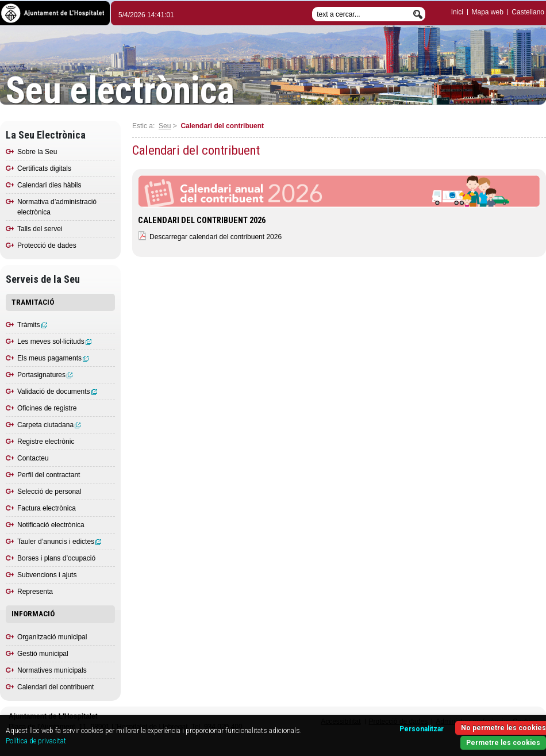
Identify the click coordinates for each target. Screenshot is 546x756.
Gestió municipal (43, 654)
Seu (165, 126)
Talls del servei (40, 229)
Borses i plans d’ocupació (56, 558)
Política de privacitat (36, 741)
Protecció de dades (47, 245)
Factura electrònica (47, 508)
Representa (35, 592)
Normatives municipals (52, 670)
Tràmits (32, 325)
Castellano (528, 12)
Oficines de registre (47, 408)
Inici (457, 12)
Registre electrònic (46, 442)
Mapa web (487, 12)
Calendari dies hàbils (49, 185)
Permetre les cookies (503, 743)
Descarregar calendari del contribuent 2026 (216, 237)
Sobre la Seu (37, 152)
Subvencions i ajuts (47, 575)
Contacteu (33, 458)
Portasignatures (45, 375)
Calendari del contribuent (55, 687)
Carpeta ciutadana (49, 425)
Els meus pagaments (53, 358)
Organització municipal (52, 637)
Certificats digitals (44, 168)
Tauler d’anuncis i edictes (59, 542)
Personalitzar (422, 729)
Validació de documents (57, 392)
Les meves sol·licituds (54, 341)
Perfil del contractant (49, 475)
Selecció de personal (49, 492)
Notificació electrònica (51, 525)
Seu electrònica (120, 91)
